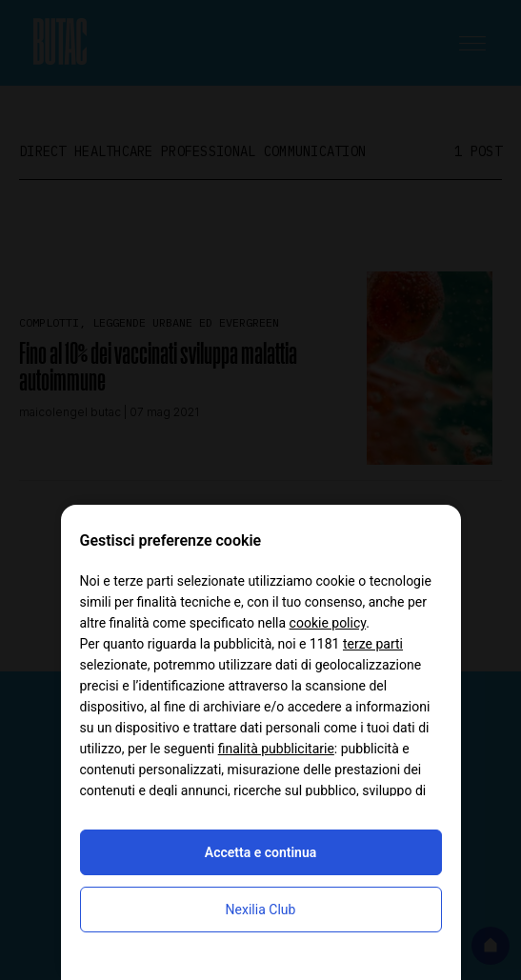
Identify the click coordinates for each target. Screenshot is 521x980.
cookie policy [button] (328, 623)
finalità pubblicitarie (276, 749)
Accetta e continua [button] (260, 852)
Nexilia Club (261, 910)
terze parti (373, 644)
